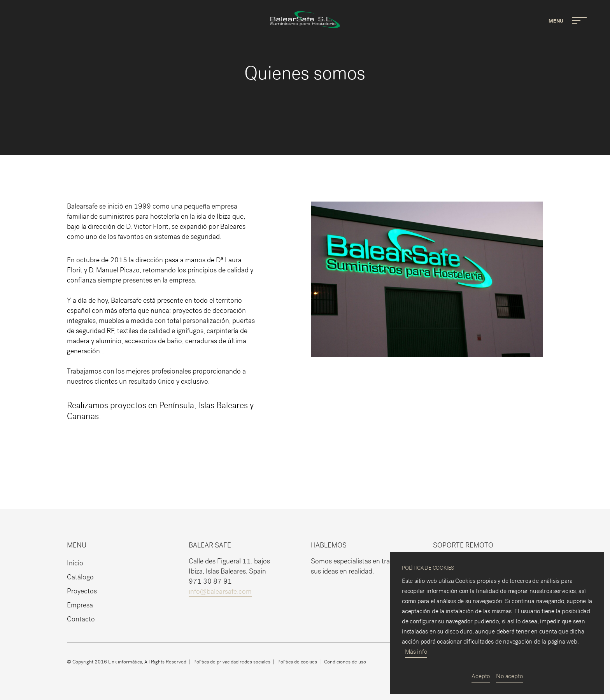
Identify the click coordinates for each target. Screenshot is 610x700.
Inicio (75, 563)
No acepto (509, 676)
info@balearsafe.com (220, 592)
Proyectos (82, 591)
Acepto (481, 676)
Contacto (81, 619)
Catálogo (80, 577)
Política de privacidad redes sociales (232, 662)
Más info (416, 652)
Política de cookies (297, 662)
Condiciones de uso (345, 662)
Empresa (80, 605)
